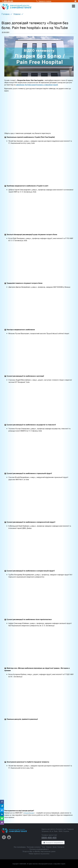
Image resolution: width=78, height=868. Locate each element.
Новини (17, 14)
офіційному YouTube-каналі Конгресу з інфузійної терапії (37, 85)
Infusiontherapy (29, 813)
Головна (5, 14)
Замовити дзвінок (44, 1)
